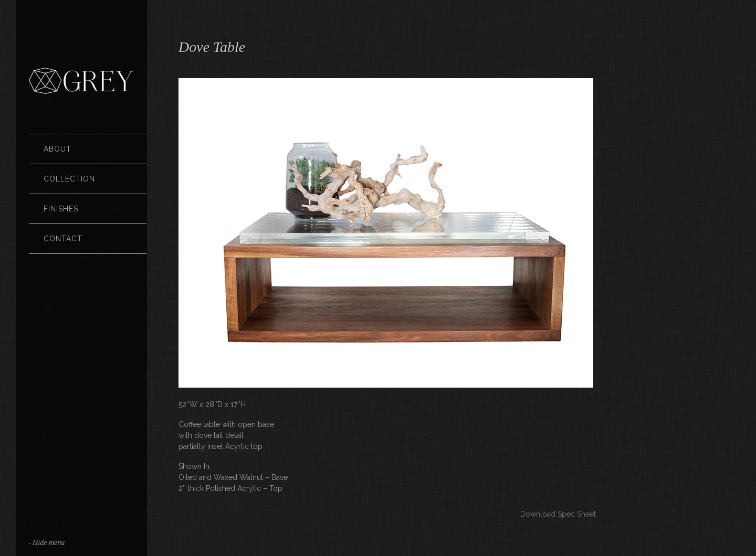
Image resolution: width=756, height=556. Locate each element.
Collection (69, 179)
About (57, 149)
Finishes (61, 209)
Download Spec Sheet (558, 514)
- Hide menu (46, 543)
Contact (63, 239)
